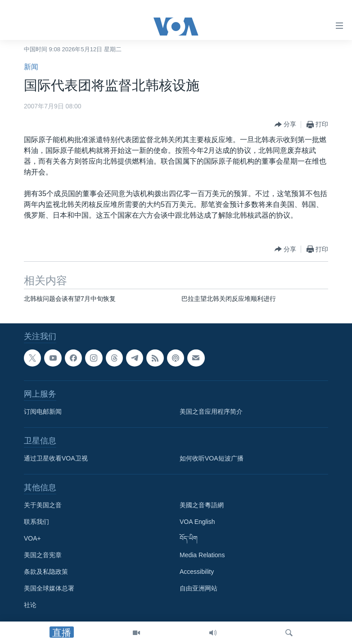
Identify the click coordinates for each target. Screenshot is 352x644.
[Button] (285, 125)
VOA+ (32, 538)
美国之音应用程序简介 (211, 411)
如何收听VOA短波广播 (212, 458)
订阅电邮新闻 (43, 411)
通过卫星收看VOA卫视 (56, 458)
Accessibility (197, 572)
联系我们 (36, 522)
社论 (30, 605)
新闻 (31, 67)
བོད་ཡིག (189, 538)
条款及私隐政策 (46, 572)
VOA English (197, 522)
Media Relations (202, 555)
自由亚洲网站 (199, 588)
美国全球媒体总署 (49, 588)
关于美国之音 (43, 505)
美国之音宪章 (43, 555)
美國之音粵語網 (202, 505)
